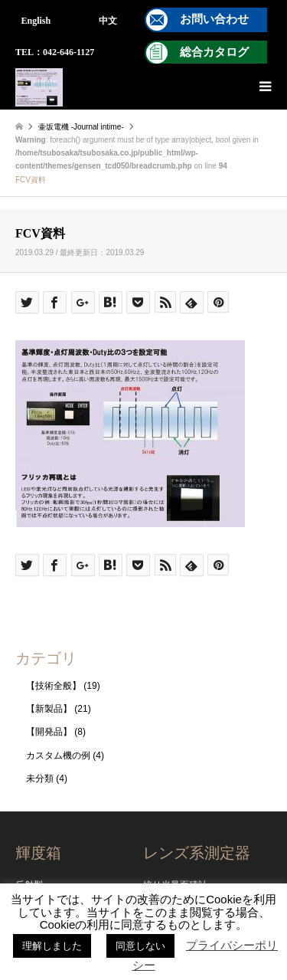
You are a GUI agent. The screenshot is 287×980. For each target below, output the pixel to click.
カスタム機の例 (58, 755)
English (36, 21)
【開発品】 (49, 732)
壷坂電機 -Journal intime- (81, 127)
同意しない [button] (140, 946)
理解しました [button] (52, 946)
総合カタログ (214, 52)
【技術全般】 (54, 686)
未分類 (40, 778)
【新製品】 (49, 709)
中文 (108, 21)
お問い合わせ (214, 19)
